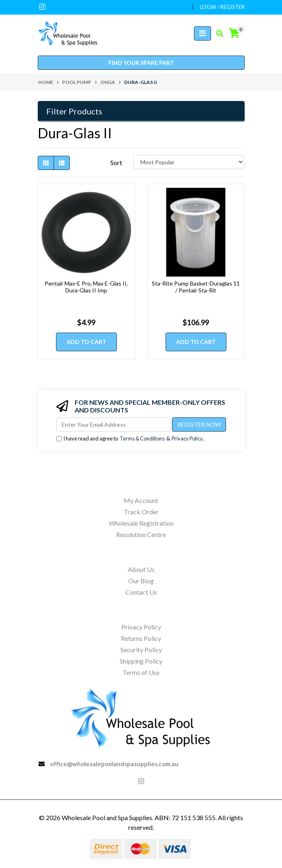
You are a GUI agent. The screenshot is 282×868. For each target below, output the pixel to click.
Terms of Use (141, 672)
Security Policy (141, 650)
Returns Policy (141, 638)
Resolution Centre (141, 534)
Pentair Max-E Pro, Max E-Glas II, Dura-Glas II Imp (86, 287)
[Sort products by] (189, 162)
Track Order (141, 512)
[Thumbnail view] (46, 163)
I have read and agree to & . (130, 439)
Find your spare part (141, 63)
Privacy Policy (187, 438)
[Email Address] (113, 424)
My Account (141, 500)
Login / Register (222, 7)
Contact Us (141, 592)
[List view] (62, 163)
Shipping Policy (141, 661)
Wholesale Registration (141, 523)
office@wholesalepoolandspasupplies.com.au (114, 764)
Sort (116, 162)
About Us (141, 569)
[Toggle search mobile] (217, 34)
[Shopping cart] (234, 33)
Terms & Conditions (142, 438)
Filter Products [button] (74, 111)
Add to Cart (86, 342)
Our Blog (141, 581)
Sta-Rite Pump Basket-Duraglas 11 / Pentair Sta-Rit (196, 287)
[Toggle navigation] (202, 33)
